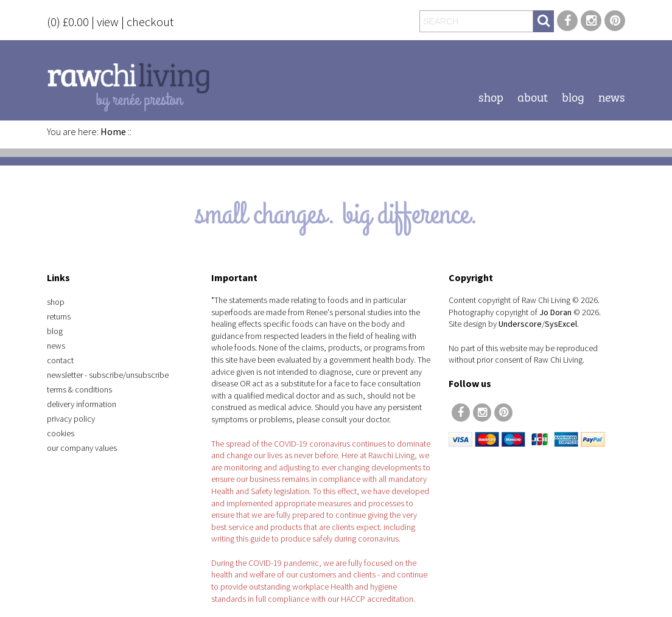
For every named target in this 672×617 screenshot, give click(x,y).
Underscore (520, 324)
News (612, 96)
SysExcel (561, 324)
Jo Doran (555, 312)
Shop (491, 96)
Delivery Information (82, 404)
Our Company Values (82, 448)
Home (113, 131)
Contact (60, 360)
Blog (573, 96)
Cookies (61, 433)
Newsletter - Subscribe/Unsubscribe (108, 375)
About (533, 96)
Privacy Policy (71, 419)
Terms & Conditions (79, 389)
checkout (150, 22)
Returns (59, 316)
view (108, 22)
